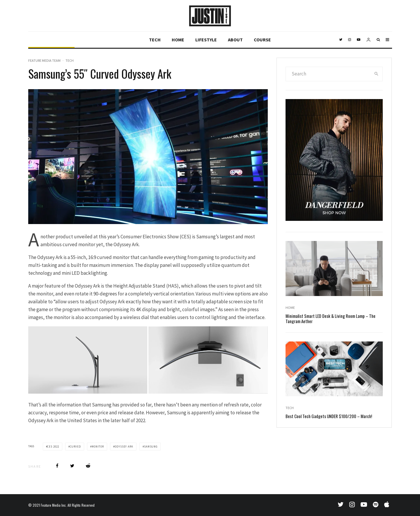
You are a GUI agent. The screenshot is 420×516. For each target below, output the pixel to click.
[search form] (328, 74)
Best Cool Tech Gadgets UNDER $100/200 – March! (329, 417)
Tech (155, 40)
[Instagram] (350, 40)
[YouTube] (359, 40)
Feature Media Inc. (54, 505)
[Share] (57, 466)
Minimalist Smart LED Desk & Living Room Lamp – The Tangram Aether (330, 319)
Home (178, 40)
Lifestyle (206, 40)
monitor (98, 447)
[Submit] (88, 466)
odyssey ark (124, 447)
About (235, 40)
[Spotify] (376, 504)
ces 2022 (53, 447)
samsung (151, 447)
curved (75, 447)
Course (262, 40)
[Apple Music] (387, 504)
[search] (376, 74)
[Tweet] (72, 466)
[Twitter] (341, 40)
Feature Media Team (44, 60)
